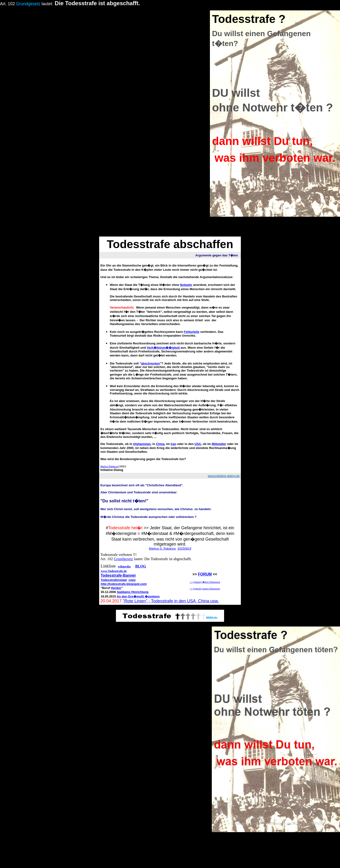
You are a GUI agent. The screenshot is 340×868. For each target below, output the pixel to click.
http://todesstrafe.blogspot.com (124, 584)
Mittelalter (219, 444)
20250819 (184, 548)
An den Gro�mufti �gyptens (138, 596)
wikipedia (124, 566)
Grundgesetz (123, 559)
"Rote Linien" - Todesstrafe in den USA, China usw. (171, 601)
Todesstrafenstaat (114, 580)
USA (198, 444)
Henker (116, 588)
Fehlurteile (192, 332)
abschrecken (150, 363)
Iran (174, 444)
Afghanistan (142, 444)
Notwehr (186, 285)
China (160, 444)
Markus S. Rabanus (162, 548)
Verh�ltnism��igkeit (163, 348)
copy (132, 580)
